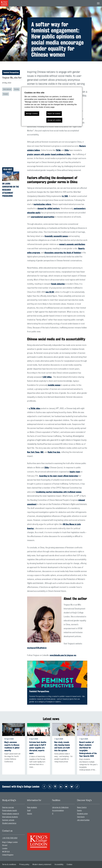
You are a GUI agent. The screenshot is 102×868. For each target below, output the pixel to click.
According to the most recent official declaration (59, 476)
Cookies (69, 864)
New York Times (33, 452)
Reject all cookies (54, 114)
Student (6, 94)
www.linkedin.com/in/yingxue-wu (63, 655)
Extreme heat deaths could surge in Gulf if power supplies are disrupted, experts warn (38, 748)
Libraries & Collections (60, 807)
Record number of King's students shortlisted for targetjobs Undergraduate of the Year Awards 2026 (88, 749)
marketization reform (42, 204)
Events (79, 811)
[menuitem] (14, 807)
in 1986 (65, 196)
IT (53, 814)
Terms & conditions (9, 864)
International (7, 89)
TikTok (58, 150)
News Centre (82, 807)
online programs (34, 253)
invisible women (54, 385)
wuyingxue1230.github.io (37, 648)
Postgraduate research (11, 814)
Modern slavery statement (42, 864)
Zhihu (67, 150)
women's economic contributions (72, 244)
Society (16, 89)
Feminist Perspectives (11, 72)
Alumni (30, 814)
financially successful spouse (56, 236)
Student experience (9, 823)
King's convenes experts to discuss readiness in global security (12, 746)
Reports (81, 248)
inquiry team (75, 472)
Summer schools (8, 820)
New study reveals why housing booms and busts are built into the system (62, 746)
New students (32, 807)
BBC (42, 452)
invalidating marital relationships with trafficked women (59, 492)
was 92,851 (50, 292)
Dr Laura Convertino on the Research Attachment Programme (11, 190)
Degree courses (8, 807)
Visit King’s (81, 817)
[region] (52, 107)
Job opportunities (83, 820)
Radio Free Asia (54, 452)
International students (10, 817)
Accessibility (59, 864)
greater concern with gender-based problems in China (49, 154)
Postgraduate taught (10, 811)
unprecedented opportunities (43, 217)
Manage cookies (32, 114)
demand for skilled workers (49, 208)
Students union (82, 814)
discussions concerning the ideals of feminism (63, 253)
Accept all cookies (54, 120)
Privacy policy (24, 864)
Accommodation (58, 811)
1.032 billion (47, 377)
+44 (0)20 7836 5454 (10, 838)
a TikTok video (34, 408)
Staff (29, 811)
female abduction (58, 284)
